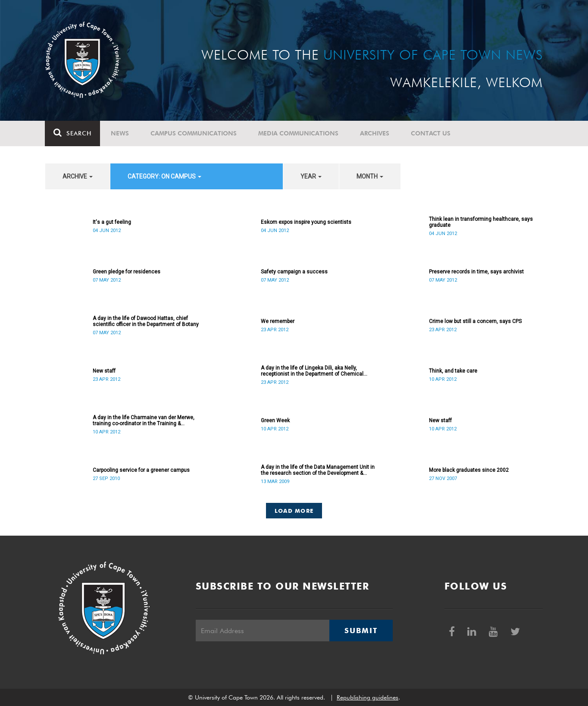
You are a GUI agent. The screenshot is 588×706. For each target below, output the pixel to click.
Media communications (299, 133)
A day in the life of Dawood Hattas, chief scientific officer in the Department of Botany (146, 321)
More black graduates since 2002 (469, 470)
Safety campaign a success (294, 272)
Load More (294, 511)
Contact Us (431, 133)
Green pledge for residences (127, 272)
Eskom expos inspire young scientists (306, 222)
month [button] (370, 176)
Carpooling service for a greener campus (141, 470)
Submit (361, 631)
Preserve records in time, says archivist (476, 272)
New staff (104, 371)
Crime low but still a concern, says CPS (475, 321)
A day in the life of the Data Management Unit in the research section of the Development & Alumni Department (318, 470)
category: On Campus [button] (164, 176)
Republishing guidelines (367, 697)
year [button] (311, 176)
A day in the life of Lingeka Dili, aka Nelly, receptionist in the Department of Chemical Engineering (312, 371)
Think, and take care (453, 371)
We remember (278, 321)
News (120, 133)
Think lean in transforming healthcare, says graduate (481, 222)
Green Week (275, 420)
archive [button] (78, 176)
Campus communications (194, 133)
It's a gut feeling (112, 222)
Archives (375, 133)
